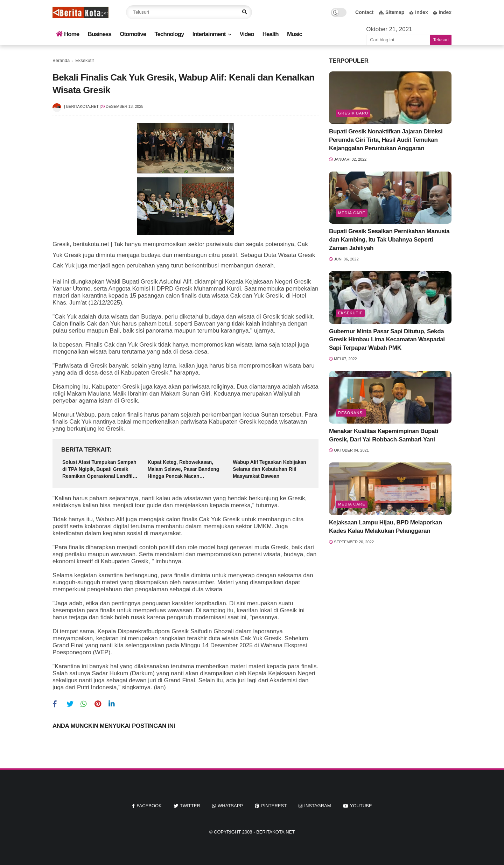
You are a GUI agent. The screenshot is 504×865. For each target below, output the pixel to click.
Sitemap (391, 12)
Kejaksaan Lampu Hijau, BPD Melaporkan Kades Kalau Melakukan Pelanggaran (386, 527)
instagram (317, 806)
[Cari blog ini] (398, 40)
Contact (364, 12)
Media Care (352, 213)
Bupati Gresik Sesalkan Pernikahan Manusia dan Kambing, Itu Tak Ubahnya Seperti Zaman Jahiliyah (389, 240)
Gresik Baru (353, 113)
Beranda (61, 60)
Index (419, 12)
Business (99, 34)
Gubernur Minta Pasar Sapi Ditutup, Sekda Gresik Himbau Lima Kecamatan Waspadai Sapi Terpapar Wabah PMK (387, 340)
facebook (149, 806)
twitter (190, 806)
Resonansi (351, 413)
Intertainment (209, 34)
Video (247, 34)
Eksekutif (85, 60)
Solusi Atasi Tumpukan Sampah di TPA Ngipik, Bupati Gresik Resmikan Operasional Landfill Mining (99, 469)
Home (68, 34)
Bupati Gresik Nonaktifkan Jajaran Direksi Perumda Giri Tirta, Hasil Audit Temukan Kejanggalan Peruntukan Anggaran (386, 140)
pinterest (274, 806)
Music (295, 34)
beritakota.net (275, 832)
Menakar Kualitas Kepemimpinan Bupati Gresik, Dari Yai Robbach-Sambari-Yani (384, 435)
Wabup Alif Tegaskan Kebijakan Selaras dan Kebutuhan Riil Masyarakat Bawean (269, 469)
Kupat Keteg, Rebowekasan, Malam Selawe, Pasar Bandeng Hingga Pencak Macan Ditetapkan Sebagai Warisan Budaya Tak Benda (184, 469)
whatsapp (230, 806)
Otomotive (133, 34)
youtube (361, 806)
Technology (169, 34)
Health (271, 34)
